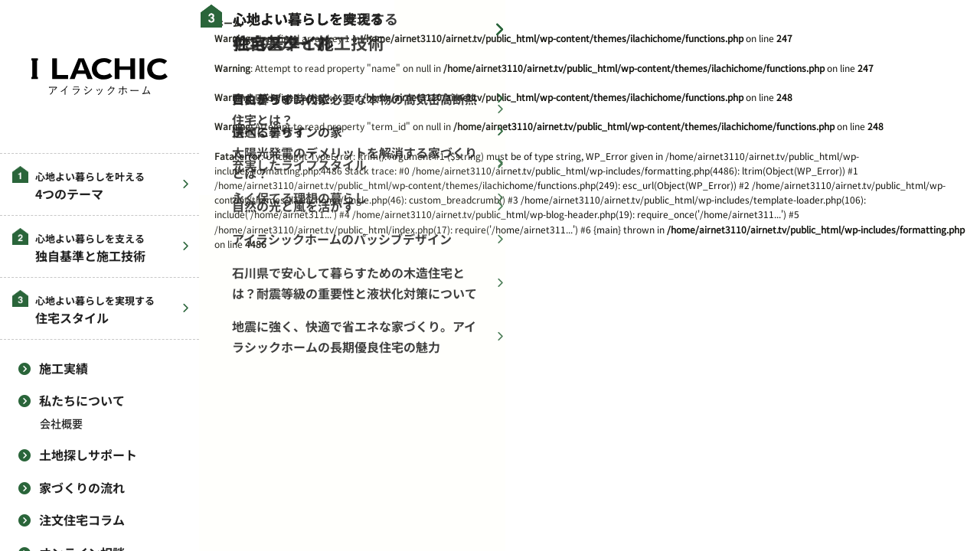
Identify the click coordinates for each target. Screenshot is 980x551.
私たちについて (82, 400)
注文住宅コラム (82, 520)
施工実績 (64, 368)
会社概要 (61, 424)
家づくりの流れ (82, 487)
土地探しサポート (88, 455)
